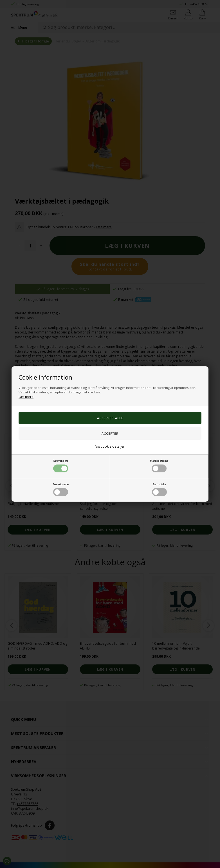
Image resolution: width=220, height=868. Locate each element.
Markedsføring (159, 466)
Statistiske (159, 489)
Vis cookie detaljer (110, 446)
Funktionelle (61, 489)
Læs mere (26, 397)
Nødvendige (61, 466)
